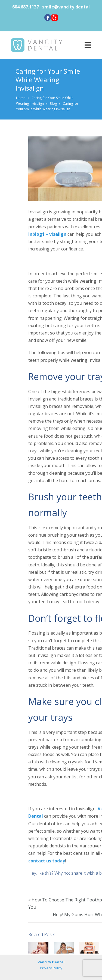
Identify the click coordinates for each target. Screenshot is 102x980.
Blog (53, 104)
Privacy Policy (51, 968)
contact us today (47, 861)
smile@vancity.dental (66, 7)
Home (21, 98)
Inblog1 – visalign (47, 234)
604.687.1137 (26, 7)
